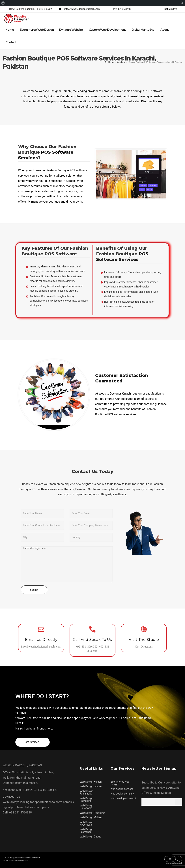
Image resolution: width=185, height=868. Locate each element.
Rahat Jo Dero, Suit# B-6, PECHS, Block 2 (27, 9)
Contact (11, 42)
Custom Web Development (107, 30)
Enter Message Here (67, 564)
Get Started (33, 742)
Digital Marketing (143, 30)
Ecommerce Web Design (37, 30)
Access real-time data (138, 302)
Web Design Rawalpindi (87, 799)
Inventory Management (43, 267)
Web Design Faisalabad (87, 792)
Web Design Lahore (91, 786)
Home (10, 30)
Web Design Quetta (91, 836)
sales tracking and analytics (60, 191)
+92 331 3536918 (119, 9)
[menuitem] (3, 3)
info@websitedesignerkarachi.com (79, 9)
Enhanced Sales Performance (121, 292)
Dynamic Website (71, 30)
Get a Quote (171, 9)
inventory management (68, 186)
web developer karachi (123, 798)
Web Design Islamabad (87, 830)
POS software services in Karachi (52, 489)
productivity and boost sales (122, 101)
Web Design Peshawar (92, 813)
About (165, 30)
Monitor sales (55, 286)
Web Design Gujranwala (87, 807)
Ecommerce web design (120, 783)
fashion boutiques (34, 101)
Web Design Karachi (91, 782)
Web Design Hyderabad (87, 823)
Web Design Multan (91, 817)
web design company (122, 793)
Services (121, 62)
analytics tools (56, 300)
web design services (122, 789)
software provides (30, 196)
